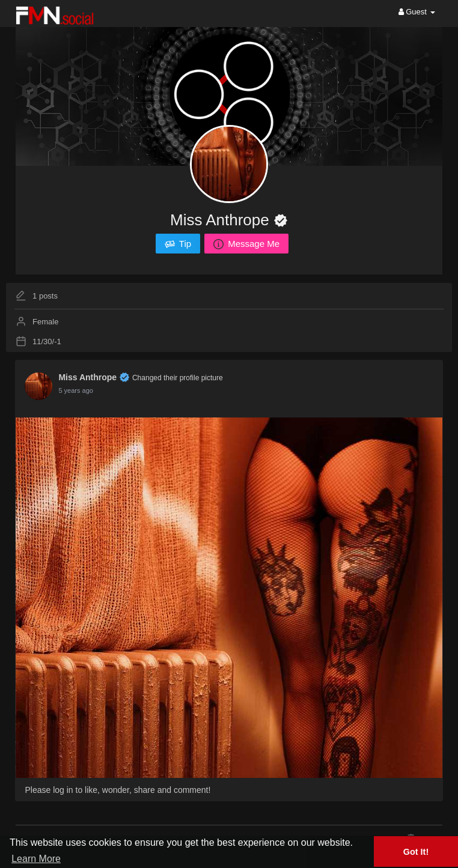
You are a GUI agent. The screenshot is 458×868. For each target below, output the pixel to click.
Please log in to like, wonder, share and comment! (118, 790)
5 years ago (75, 390)
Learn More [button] (36, 859)
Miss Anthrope (222, 220)
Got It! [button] (416, 852)
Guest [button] (417, 12)
